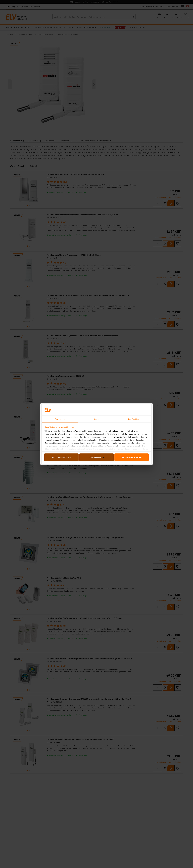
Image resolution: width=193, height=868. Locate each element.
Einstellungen (97, 457)
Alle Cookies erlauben (132, 457)
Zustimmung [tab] (60, 419)
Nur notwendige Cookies (62, 457)
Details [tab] (97, 419)
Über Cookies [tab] (133, 419)
